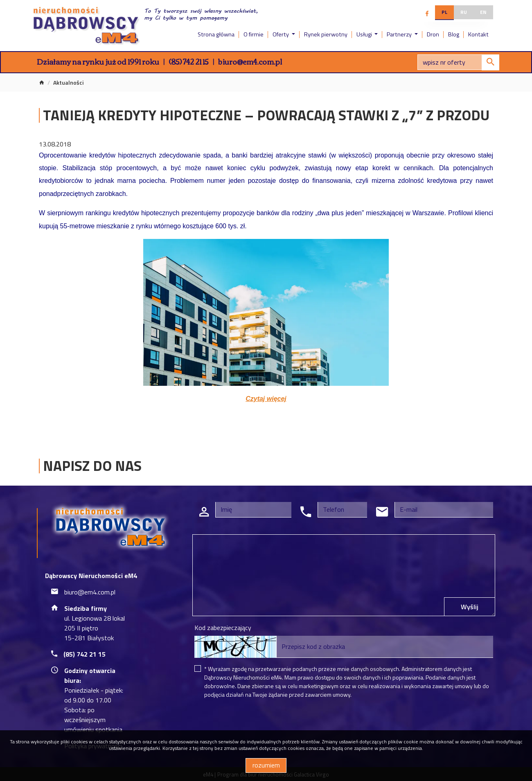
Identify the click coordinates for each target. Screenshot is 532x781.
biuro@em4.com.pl (250, 61)
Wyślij (470, 607)
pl (444, 12)
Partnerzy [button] (400, 34)
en (483, 12)
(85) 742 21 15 (189, 61)
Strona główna (216, 34)
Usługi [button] (365, 34)
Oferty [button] (281, 34)
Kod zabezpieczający (223, 628)
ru (464, 12)
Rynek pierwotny (326, 34)
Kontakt (478, 34)
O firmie (254, 34)
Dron (433, 34)
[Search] (458, 62)
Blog (454, 34)
